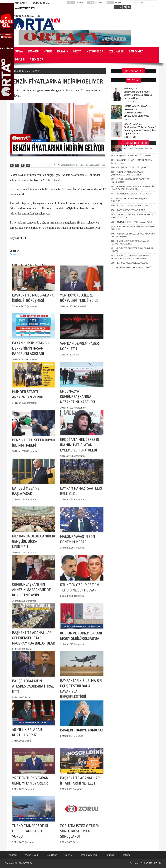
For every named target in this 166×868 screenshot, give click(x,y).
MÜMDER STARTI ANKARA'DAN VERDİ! (132, 106)
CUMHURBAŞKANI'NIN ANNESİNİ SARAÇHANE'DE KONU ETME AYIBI (31, 547)
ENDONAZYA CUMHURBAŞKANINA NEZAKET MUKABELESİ (78, 354)
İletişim (126, 855)
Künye (68, 855)
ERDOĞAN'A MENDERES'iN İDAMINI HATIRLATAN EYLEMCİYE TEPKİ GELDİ (80, 402)
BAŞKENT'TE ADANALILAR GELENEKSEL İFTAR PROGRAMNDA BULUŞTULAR (34, 595)
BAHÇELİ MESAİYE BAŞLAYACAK (129, 147)
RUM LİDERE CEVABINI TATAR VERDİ (131, 77)
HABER (35, 71)
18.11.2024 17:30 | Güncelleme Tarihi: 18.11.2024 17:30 (81, 165)
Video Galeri (32, 855)
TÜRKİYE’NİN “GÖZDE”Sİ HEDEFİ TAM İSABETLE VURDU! (30, 788)
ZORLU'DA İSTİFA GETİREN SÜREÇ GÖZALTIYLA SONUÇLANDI (80, 788)
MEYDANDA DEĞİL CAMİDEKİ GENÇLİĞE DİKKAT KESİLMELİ (34, 498)
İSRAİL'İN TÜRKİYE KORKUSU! (82, 697)
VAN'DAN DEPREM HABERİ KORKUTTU (132, 89)
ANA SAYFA (21, 3)
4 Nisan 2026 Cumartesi (26, 16)
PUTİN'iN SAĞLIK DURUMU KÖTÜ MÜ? (132, 151)
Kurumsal (110, 855)
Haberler (24, 71)
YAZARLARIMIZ (41, 3)
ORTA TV (28, 863)
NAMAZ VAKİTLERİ (25, 8)
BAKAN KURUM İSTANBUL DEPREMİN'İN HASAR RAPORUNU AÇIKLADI (31, 305)
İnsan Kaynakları (88, 855)
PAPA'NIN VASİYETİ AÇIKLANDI (128, 94)
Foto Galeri (51, 855)
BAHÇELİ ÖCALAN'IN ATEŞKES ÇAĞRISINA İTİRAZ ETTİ (33, 643)
